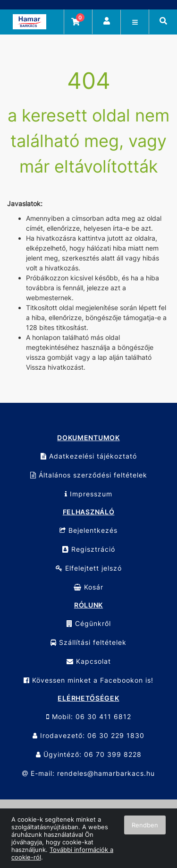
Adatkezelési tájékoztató (89, 456)
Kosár (88, 587)
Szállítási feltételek (88, 642)
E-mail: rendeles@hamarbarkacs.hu (88, 773)
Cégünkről (89, 623)
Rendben (145, 825)
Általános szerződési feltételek (89, 475)
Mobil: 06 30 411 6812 (89, 716)
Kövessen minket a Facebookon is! (88, 680)
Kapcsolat (89, 661)
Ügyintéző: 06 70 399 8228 (89, 754)
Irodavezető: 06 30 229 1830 (88, 735)
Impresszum (88, 494)
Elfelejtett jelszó (89, 568)
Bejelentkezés (88, 530)
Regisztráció (89, 549)
